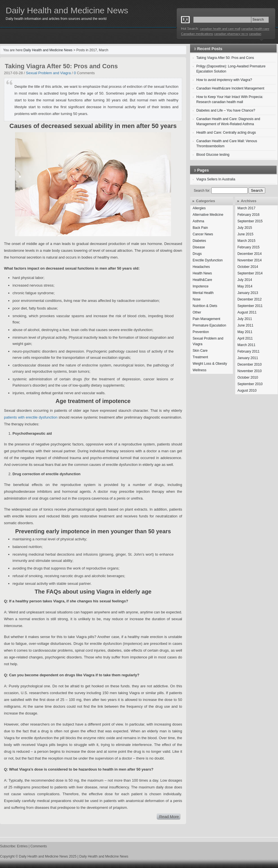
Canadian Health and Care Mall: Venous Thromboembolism (227, 144)
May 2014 (245, 286)
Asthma (198, 221)
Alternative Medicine (208, 215)
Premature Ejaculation (209, 325)
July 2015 (245, 228)
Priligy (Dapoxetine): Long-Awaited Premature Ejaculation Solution (231, 69)
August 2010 (247, 391)
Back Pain (200, 228)
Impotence (201, 286)
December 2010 (249, 364)
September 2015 (250, 221)
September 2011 (250, 306)
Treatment (200, 357)
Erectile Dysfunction (208, 260)
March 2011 (246, 345)
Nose (197, 299)
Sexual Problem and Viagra (48, 73)
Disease (199, 247)
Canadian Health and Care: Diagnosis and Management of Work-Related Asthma (228, 121)
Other (197, 312)
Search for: (202, 191)
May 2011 (245, 332)
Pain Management (206, 319)
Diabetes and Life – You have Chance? (226, 110)
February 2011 (248, 351)
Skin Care (200, 351)
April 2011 (245, 338)
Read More (169, 817)
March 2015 (246, 241)
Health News (202, 273)
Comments (39, 846)
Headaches (201, 267)
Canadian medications (197, 34)
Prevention (201, 332)
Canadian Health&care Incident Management (230, 88)
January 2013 (248, 293)
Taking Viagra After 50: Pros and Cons (61, 66)
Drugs (197, 254)
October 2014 (248, 267)
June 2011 (245, 325)
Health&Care (202, 280)
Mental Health (203, 293)
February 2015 (248, 247)
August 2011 (247, 312)
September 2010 (250, 384)
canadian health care (255, 29)
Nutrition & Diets (205, 306)
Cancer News (203, 234)
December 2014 (249, 254)
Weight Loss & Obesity (210, 364)
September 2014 (250, 273)
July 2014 (245, 280)
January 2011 (248, 358)
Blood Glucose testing (213, 155)
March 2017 (246, 208)
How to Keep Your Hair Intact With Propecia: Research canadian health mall (230, 99)
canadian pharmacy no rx (231, 34)
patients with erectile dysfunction (31, 417)
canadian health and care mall (220, 29)
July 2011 (245, 319)
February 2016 (248, 215)
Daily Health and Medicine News (67, 10)
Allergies (199, 208)
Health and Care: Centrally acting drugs (226, 133)
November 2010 (249, 371)
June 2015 (245, 234)
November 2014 (249, 260)
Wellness (199, 370)
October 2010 (248, 378)
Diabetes (199, 241)
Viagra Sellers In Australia (216, 179)
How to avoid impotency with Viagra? (224, 80)
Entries (22, 846)
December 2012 (249, 299)
